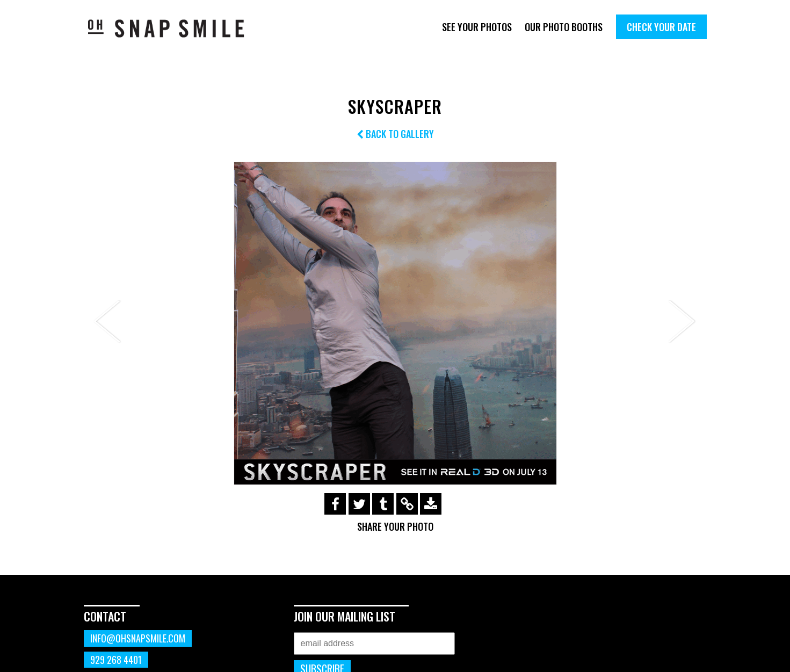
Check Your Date (661, 27)
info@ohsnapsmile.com (138, 638)
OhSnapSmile (174, 28)
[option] (395, 323)
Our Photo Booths (564, 27)
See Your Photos (477, 27)
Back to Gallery (395, 134)
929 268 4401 (116, 660)
